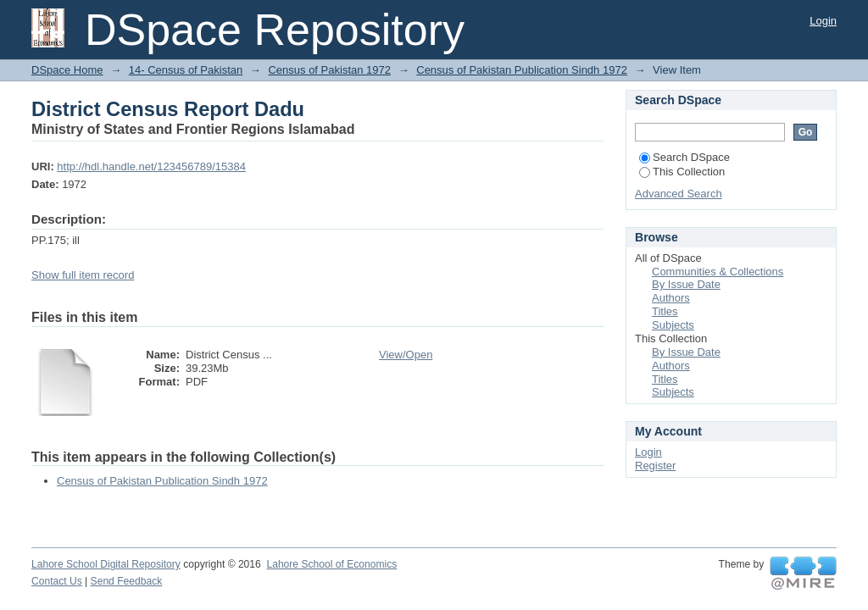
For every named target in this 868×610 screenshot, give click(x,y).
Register (655, 466)
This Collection (682, 172)
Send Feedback (127, 581)
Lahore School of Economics (331, 564)
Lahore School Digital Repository (106, 564)
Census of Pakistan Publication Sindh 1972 (522, 70)
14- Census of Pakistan (186, 70)
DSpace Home (67, 70)
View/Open (406, 355)
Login (823, 21)
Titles (665, 311)
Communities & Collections (718, 272)
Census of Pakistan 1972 (329, 70)
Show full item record (83, 275)
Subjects (673, 325)
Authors (671, 298)
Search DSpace (684, 157)
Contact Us (57, 581)
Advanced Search (679, 194)
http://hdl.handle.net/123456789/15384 (151, 166)
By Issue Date (686, 284)
